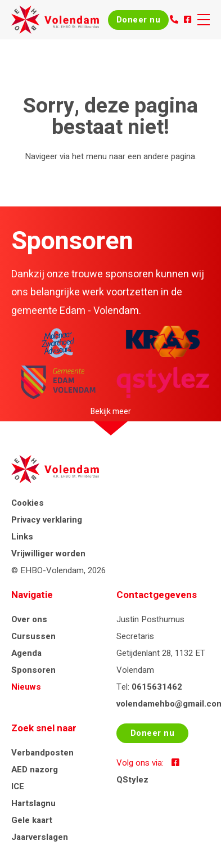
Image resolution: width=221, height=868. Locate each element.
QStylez (132, 780)
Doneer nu (139, 20)
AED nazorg (35, 770)
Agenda (26, 653)
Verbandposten (42, 753)
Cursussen (33, 636)
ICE (18, 786)
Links (22, 537)
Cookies (28, 503)
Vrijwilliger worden (48, 554)
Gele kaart (32, 820)
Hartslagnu (33, 803)
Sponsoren (33, 670)
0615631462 (157, 687)
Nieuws (26, 687)
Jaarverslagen (40, 837)
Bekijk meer (111, 411)
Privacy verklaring (47, 520)
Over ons (29, 619)
